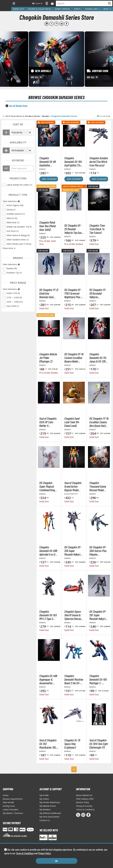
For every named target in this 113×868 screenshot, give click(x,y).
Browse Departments (13, 799)
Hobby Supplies (63, 9)
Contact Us (45, 820)
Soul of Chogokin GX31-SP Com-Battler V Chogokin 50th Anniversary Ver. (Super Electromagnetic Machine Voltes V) (48, 422)
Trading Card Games (95, 9)
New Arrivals (8, 802)
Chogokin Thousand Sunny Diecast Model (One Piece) (98, 486)
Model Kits (19, 9)
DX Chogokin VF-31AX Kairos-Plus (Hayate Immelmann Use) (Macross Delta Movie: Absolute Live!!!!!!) (98, 551)
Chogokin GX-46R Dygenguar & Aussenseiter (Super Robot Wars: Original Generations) (48, 679)
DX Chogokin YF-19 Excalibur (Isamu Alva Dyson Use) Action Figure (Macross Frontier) (99, 422)
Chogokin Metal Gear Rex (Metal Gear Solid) (47, 226)
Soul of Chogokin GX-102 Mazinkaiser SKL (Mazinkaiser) (48, 744)
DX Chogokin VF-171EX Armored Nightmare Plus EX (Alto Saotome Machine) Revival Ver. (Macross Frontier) (74, 293)
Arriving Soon (9, 806)
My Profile (44, 795)
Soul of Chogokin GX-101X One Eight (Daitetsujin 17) (99, 744)
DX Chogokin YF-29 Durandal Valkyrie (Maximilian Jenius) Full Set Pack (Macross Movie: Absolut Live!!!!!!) (98, 293)
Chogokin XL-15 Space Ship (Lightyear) (72, 744)
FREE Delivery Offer (85, 799)
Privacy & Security (84, 806)
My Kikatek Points (48, 806)
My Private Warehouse (50, 802)
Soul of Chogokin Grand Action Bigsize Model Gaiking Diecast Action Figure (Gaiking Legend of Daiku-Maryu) (73, 486)
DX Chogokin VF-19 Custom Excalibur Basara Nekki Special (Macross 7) (74, 358)
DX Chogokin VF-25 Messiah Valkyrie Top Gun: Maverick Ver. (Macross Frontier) (73, 229)
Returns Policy (82, 802)
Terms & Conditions (25, 853)
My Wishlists (45, 810)
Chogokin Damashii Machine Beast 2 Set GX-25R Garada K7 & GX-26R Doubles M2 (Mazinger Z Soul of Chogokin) (74, 679)
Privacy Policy (44, 853)
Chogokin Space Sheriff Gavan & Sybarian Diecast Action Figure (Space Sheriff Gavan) (73, 615)
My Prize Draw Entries (49, 817)
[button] (111, 59)
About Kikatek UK (84, 795)
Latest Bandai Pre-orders (75, 186)
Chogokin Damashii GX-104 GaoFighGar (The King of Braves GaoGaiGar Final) (73, 162)
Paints (77, 9)
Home (6, 795)
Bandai (46, 116)
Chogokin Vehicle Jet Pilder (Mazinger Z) (48, 358)
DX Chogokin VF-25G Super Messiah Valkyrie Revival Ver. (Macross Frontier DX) (74, 551)
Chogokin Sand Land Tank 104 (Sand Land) (72, 422)
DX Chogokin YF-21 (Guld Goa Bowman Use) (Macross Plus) (49, 293)
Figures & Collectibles (40, 9)
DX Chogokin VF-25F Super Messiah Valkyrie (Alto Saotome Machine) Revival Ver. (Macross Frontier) (98, 615)
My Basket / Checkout (13, 813)
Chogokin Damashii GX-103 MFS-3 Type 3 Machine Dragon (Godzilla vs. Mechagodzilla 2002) (48, 615)
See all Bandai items (18, 106)
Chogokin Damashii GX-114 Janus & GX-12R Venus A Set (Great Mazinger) (99, 358)
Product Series (33, 116)
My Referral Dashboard (50, 813)
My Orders (44, 799)
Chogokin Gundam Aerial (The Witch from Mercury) (99, 162)
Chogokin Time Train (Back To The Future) (97, 229)
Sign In (37, 3)
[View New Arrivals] (57, 59)
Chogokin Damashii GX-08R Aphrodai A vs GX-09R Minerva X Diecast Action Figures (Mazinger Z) (49, 551)
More (107, 9)
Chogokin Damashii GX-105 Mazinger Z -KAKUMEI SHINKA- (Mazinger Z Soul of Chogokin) (98, 679)
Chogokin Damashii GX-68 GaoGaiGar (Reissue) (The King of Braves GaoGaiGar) (48, 162)
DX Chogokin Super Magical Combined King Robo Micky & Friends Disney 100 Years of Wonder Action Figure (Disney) (47, 486)
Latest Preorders (11, 810)
